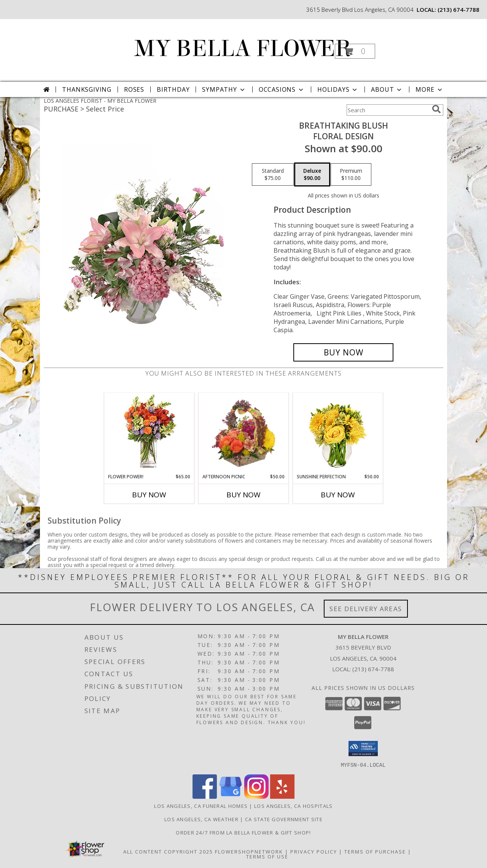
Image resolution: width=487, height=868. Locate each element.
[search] (436, 109)
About (387, 89)
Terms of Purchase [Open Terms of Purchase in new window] (375, 851)
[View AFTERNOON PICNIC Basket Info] (244, 433)
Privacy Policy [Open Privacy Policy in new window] (314, 851)
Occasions (282, 89)
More (429, 89)
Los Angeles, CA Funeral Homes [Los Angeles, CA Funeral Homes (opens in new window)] (201, 806)
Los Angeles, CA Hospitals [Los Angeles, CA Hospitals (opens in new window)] (294, 806)
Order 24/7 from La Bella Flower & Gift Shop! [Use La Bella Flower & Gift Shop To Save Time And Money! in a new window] (243, 832)
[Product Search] (388, 110)
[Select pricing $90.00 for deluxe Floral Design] (312, 175)
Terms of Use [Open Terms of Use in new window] (267, 856)
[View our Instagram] (256, 796)
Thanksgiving (87, 89)
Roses (134, 89)
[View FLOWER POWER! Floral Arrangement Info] (149, 433)
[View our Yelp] (282, 796)
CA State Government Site (284, 819)
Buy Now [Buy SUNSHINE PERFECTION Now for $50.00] (338, 495)
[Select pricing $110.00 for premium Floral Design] (351, 175)
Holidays (338, 89)
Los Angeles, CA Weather (201, 819)
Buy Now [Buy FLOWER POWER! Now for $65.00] (149, 495)
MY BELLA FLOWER (243, 49)
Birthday (173, 89)
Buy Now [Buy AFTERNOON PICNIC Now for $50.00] (243, 495)
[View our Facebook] (205, 796)
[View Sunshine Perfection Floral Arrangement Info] (338, 433)
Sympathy (224, 89)
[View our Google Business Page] (231, 796)
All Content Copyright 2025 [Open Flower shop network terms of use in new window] (168, 851)
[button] (355, 51)
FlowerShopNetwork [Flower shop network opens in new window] (249, 851)
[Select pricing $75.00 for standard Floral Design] (273, 175)
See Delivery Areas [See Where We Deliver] (366, 609)
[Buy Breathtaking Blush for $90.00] (343, 352)
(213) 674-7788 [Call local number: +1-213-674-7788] (458, 10)
